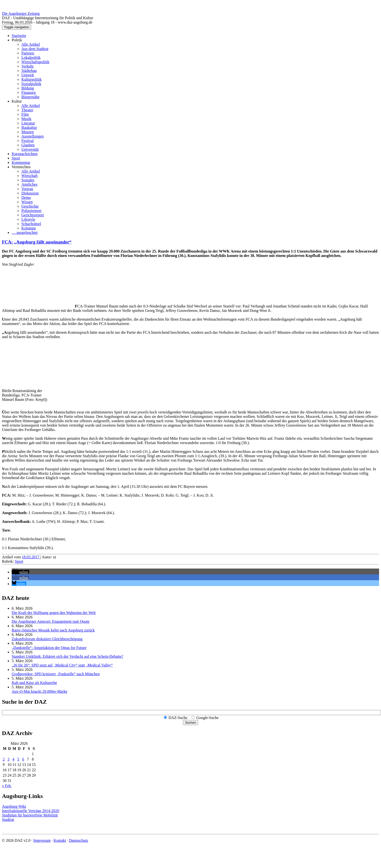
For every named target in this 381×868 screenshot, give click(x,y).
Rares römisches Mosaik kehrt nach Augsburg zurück (53, 630)
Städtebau (29, 71)
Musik (26, 119)
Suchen (190, 723)
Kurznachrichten (25, 154)
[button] (20, 572)
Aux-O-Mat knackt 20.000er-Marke (39, 691)
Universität (30, 149)
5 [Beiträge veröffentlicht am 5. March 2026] (18, 759)
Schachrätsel (31, 224)
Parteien (28, 53)
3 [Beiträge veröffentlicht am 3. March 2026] (9, 759)
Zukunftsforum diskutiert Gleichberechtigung (47, 639)
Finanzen (29, 92)
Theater (27, 110)
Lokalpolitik (31, 57)
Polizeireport (31, 211)
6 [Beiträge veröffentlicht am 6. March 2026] (23, 759)
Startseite (19, 36)
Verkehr (28, 66)
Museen (28, 132)
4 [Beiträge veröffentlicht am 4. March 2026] (13, 759)
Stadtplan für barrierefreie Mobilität (30, 815)
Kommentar (21, 162)
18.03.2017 (31, 557)
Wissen (27, 202)
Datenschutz (79, 840)
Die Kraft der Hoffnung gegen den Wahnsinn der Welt (54, 613)
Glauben (28, 145)
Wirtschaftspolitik (35, 62)
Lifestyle (28, 219)
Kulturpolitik (32, 79)
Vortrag (27, 189)
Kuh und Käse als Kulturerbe (34, 683)
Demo (26, 197)
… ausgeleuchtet (25, 232)
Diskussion (30, 193)
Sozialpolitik (31, 84)
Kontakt (60, 840)
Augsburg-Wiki (14, 806)
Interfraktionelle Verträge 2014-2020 (30, 811)
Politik (17, 40)
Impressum (42, 840)
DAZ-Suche (178, 718)
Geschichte (30, 206)
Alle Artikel (31, 44)
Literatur (28, 123)
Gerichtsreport (33, 215)
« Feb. (7, 786)
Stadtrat (8, 820)
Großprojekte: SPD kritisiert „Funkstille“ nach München (56, 674)
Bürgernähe (30, 97)
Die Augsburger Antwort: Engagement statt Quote (51, 621)
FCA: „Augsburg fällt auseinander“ (37, 242)
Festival (28, 141)
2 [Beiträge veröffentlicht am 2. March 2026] (4, 759)
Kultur (17, 101)
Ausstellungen (33, 136)
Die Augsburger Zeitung (21, 13)
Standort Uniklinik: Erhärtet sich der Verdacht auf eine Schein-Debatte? (67, 656)
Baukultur (29, 127)
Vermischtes (21, 167)
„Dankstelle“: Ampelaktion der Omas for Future (49, 648)
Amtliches (29, 184)
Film (25, 114)
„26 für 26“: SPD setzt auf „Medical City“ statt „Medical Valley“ (62, 665)
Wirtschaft (30, 176)
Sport (16, 158)
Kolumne (29, 228)
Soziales (28, 180)
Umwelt (28, 75)
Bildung (28, 88)
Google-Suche (208, 718)
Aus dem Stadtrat (35, 49)
